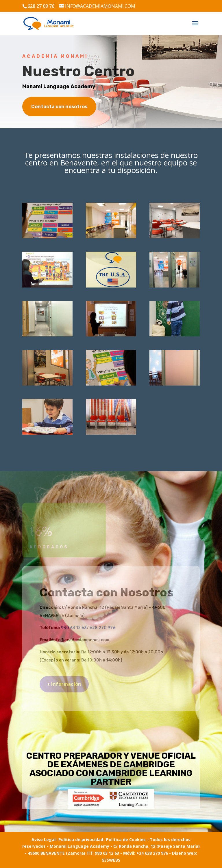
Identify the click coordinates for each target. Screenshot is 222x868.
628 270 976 (102, 628)
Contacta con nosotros (59, 107)
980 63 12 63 (74, 628)
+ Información (64, 684)
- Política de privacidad (79, 840)
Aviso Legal (44, 840)
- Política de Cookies (124, 840)
